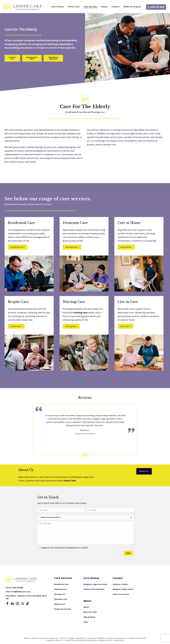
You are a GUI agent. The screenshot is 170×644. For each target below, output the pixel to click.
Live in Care (125, 326)
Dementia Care (72, 247)
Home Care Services (63, 609)
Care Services (90, 7)
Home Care (74, 7)
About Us (144, 471)
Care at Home (126, 247)
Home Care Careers (121, 594)
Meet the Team (90, 612)
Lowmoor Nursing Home (94, 589)
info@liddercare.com (21, 592)
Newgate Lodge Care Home (95, 584)
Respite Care (16, 326)
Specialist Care (61, 599)
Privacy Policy (119, 640)
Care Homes (57, 7)
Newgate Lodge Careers (123, 589)
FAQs (86, 622)
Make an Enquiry (132, 7)
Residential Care (18, 247)
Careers (116, 7)
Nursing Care (71, 326)
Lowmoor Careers (120, 584)
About (104, 7)
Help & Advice (89, 617)
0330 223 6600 (157, 7)
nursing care (81, 313)
